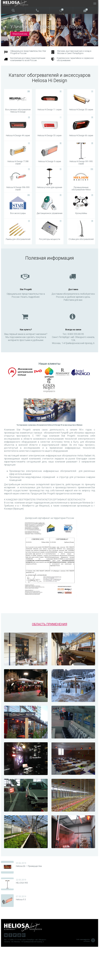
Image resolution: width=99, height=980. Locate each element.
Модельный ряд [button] (20, 34)
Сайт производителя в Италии (86, 974)
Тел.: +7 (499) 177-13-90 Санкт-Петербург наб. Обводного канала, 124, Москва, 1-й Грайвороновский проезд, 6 (25, 974)
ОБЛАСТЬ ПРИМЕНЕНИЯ (50, 657)
